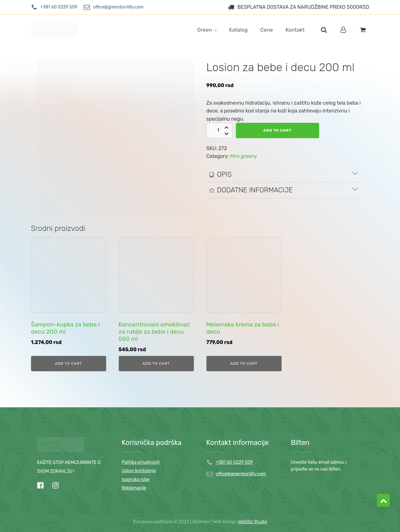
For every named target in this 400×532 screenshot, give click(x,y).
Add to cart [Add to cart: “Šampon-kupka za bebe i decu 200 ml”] (68, 363)
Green (205, 30)
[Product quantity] (222, 130)
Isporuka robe (136, 480)
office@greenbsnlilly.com (241, 474)
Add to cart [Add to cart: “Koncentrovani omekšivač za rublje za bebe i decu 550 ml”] (156, 363)
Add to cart (280, 130)
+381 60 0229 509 (234, 462)
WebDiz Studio (253, 522)
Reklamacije (134, 488)
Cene (267, 30)
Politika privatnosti (141, 462)
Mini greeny (244, 156)
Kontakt (295, 30)
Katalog (238, 30)
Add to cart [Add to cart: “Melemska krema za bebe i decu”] (244, 363)
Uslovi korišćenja (139, 471)
